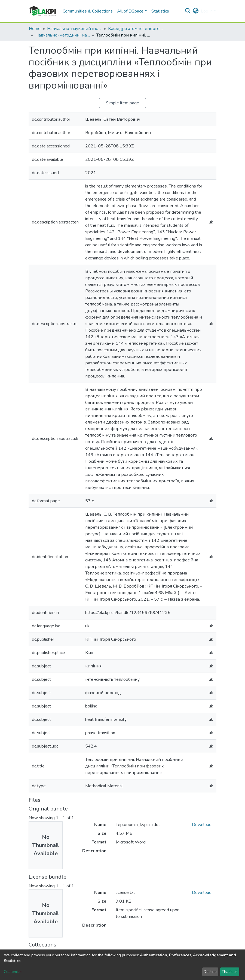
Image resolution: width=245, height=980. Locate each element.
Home (35, 29)
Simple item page (122, 103)
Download (202, 825)
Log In (207, 11)
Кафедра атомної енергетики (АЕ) (135, 29)
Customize (13, 972)
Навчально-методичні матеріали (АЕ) (63, 35)
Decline (210, 972)
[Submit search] (188, 11)
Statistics (160, 11)
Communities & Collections (88, 11)
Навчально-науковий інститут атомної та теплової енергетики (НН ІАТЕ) (74, 29)
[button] (196, 11)
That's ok (230, 972)
